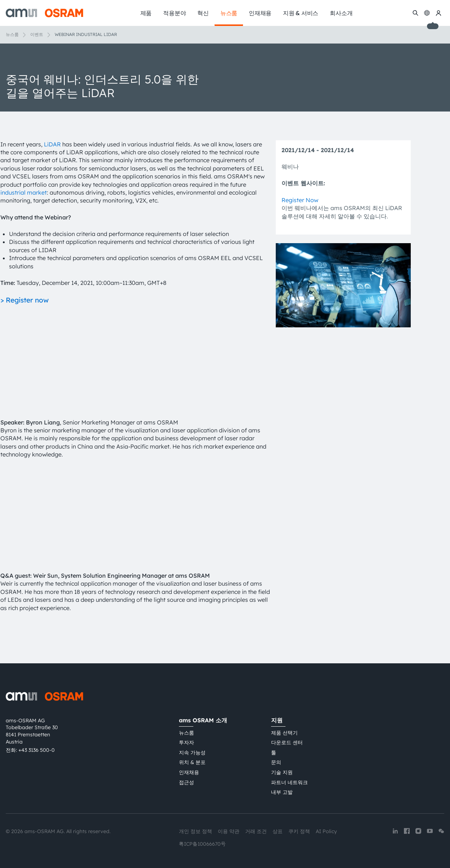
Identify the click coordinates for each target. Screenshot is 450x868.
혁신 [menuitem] (203, 13)
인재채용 (189, 772)
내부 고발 (282, 792)
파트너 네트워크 (289, 782)
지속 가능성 (192, 753)
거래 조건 (256, 831)
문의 (276, 762)
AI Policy (326, 831)
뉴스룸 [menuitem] (229, 13)
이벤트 (37, 34)
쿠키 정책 (299, 831)
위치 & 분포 (192, 762)
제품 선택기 (284, 733)
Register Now (300, 200)
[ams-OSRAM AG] (44, 13)
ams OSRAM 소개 (203, 720)
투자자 (186, 742)
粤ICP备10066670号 (202, 844)
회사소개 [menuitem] (341, 13)
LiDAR (52, 144)
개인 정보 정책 (195, 831)
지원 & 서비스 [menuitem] (301, 13)
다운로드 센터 (287, 742)
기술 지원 (282, 772)
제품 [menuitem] (146, 13)
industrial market (24, 192)
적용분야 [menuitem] (174, 13)
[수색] (415, 13)
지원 (277, 720)
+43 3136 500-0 (37, 750)
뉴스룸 (12, 34)
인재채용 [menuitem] (260, 13)
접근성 (186, 782)
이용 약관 (229, 831)
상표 (278, 831)
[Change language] (427, 13)
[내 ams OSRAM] (438, 13)
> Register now (24, 300)
